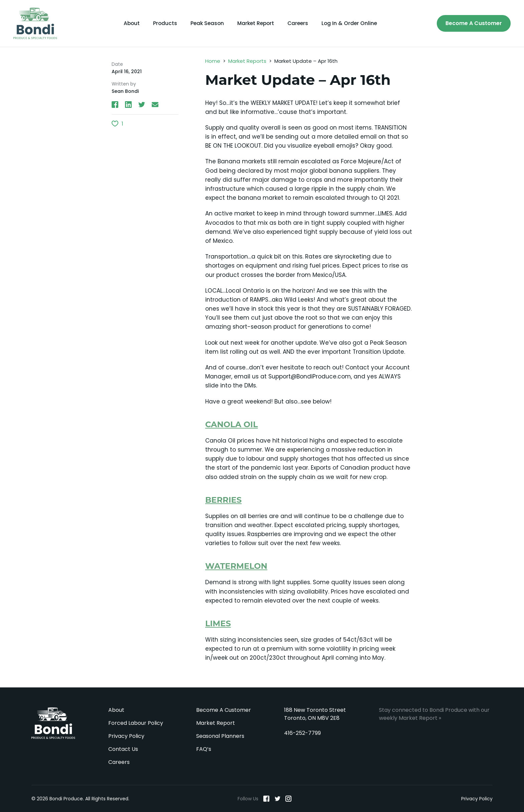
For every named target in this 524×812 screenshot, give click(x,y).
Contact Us (123, 749)
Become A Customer (474, 23)
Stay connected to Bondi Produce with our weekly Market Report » (434, 714)
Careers (300, 23)
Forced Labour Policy (136, 723)
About (129, 23)
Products (163, 23)
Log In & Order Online (352, 23)
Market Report (256, 23)
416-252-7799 (302, 733)
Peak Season (206, 23)
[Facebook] (266, 799)
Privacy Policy (126, 736)
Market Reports (247, 61)
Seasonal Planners (220, 736)
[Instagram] (288, 799)
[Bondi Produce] (35, 23)
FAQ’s (204, 749)
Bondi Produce (53, 723)
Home (213, 61)
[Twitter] (277, 799)
